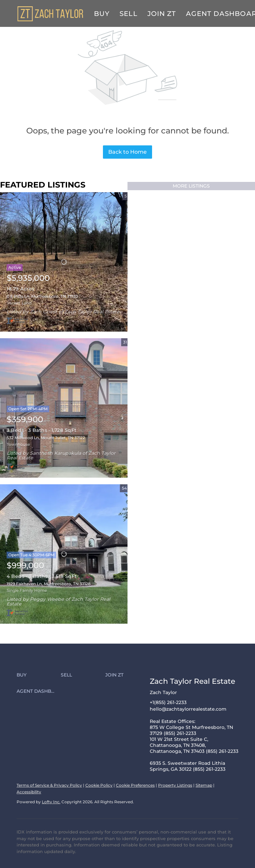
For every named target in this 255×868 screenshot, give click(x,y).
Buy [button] (102, 14)
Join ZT (162, 14)
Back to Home (127, 152)
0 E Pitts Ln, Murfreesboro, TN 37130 (42, 296)
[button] (39, 675)
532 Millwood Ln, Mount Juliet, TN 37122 (46, 438)
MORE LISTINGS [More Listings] (191, 186)
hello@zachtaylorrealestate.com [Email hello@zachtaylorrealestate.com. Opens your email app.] (188, 709)
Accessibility (29, 792)
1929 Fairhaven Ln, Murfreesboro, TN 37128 (49, 584)
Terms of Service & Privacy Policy (49, 785)
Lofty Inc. (51, 802)
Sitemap (204, 785)
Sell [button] (128, 14)
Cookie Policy (99, 785)
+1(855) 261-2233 (168, 702)
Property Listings (175, 785)
